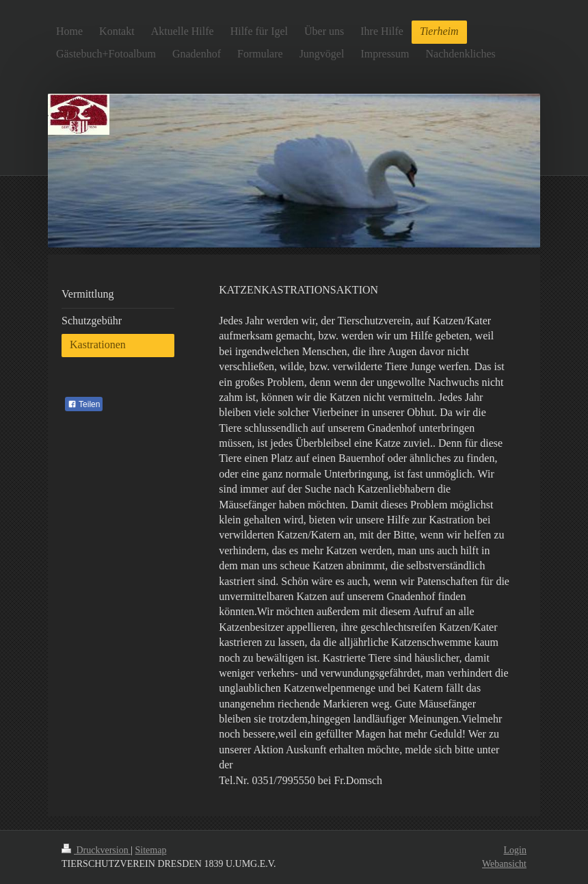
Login (515, 850)
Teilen (84, 404)
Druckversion (96, 850)
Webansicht (504, 864)
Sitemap (151, 850)
